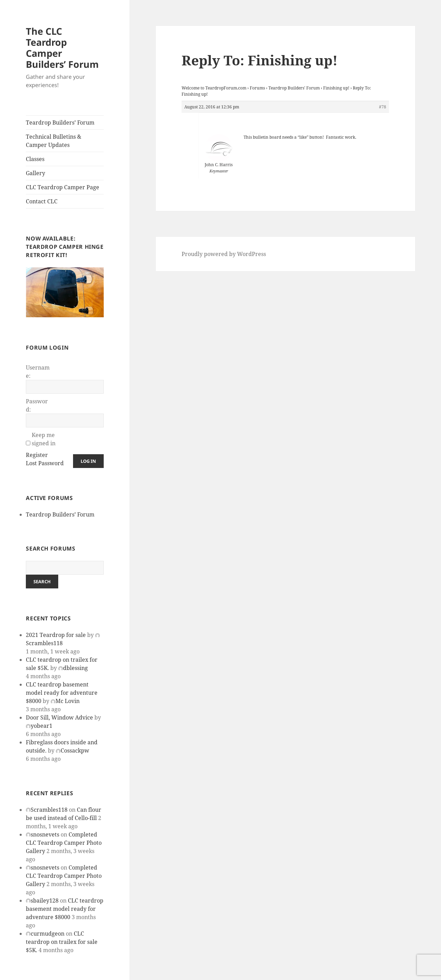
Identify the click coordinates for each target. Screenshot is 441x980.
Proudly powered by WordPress (224, 254)
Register (37, 455)
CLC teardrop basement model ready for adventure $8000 (62, 693)
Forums (257, 88)
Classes (35, 159)
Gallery (35, 173)
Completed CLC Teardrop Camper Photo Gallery (64, 843)
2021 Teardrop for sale (56, 635)
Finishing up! (336, 88)
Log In (88, 461)
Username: (38, 372)
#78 (383, 107)
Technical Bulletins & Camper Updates (54, 141)
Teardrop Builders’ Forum (60, 122)
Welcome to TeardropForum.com (214, 88)
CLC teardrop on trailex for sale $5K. (62, 942)
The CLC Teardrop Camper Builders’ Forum (62, 48)
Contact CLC (42, 201)
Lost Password (45, 463)
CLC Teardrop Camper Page (63, 187)
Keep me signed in (44, 439)
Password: (37, 405)
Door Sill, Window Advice (59, 717)
